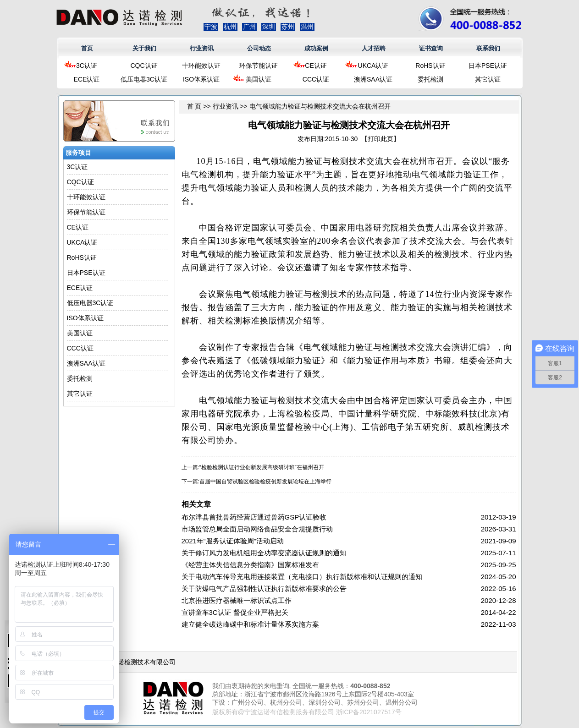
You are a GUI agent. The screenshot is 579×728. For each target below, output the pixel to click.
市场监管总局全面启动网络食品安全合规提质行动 (257, 529)
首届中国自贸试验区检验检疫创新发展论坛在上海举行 (265, 482)
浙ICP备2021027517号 (369, 712)
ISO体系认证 (201, 79)
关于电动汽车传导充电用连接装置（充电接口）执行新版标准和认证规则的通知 (302, 577)
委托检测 (430, 79)
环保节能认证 (259, 66)
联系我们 (488, 48)
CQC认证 (144, 66)
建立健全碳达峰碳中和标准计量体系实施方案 (250, 624)
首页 (87, 48)
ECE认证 (87, 79)
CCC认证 (316, 79)
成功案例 (316, 48)
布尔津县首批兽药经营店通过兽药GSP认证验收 (254, 517)
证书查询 (431, 48)
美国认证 (259, 79)
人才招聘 (374, 48)
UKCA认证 (373, 66)
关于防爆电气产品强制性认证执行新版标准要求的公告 (264, 588)
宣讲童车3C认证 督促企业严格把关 (235, 612)
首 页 (194, 106)
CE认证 (316, 66)
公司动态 (259, 48)
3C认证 (87, 66)
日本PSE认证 (488, 66)
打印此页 (380, 139)
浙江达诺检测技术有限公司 (137, 662)
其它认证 (488, 79)
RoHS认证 (430, 66)
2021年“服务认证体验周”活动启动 (233, 541)
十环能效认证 (201, 66)
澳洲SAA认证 (373, 79)
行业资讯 (202, 48)
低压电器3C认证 (144, 79)
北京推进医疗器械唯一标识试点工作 (237, 600)
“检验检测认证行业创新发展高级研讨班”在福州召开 (262, 467)
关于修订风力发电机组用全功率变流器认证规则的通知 (264, 553)
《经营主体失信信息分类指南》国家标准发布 (250, 565)
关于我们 (144, 48)
